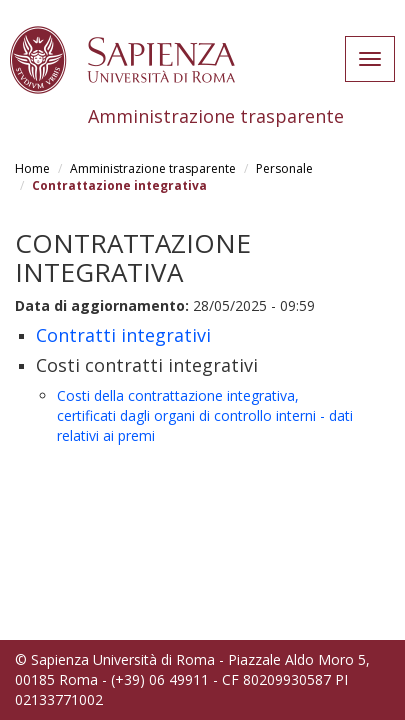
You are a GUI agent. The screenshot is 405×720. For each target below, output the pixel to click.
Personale (284, 168)
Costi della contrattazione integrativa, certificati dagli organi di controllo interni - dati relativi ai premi (205, 415)
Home (32, 168)
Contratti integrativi (123, 335)
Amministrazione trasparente (153, 168)
